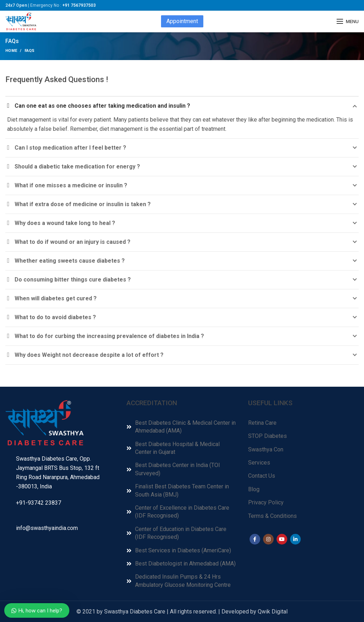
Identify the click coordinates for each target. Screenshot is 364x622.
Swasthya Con (266, 449)
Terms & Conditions (272, 516)
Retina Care (262, 423)
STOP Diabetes (267, 436)
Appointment (182, 21)
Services (259, 463)
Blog (254, 489)
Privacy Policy (266, 502)
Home (11, 51)
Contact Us (262, 476)
